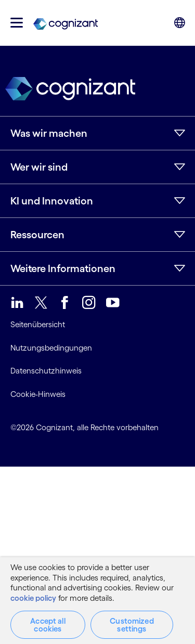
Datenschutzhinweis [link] (46, 371)
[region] (97, 601)
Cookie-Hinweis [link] (38, 394)
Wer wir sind (39, 167)
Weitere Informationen (63, 268)
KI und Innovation (52, 201)
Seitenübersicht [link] (38, 324)
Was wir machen (49, 133)
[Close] (179, 568)
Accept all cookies (48, 625)
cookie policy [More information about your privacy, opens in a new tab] (33, 598)
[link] (66, 23)
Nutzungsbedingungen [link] (51, 348)
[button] (17, 23)
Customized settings (132, 625)
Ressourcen (37, 235)
